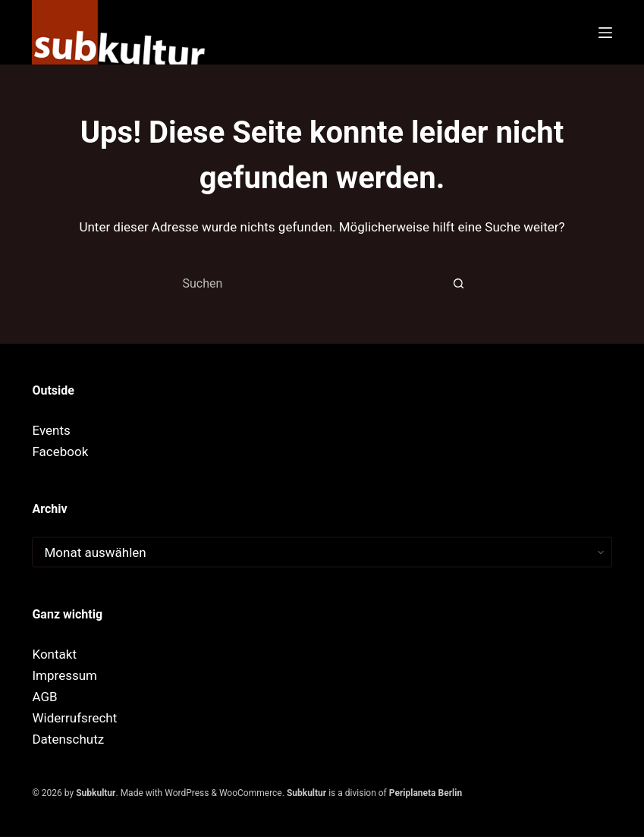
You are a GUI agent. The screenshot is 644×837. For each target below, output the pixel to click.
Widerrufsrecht (74, 717)
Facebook (60, 451)
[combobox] (308, 283)
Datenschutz (68, 738)
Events (51, 430)
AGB (44, 696)
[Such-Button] (459, 283)
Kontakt (54, 653)
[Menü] (605, 33)
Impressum (64, 675)
